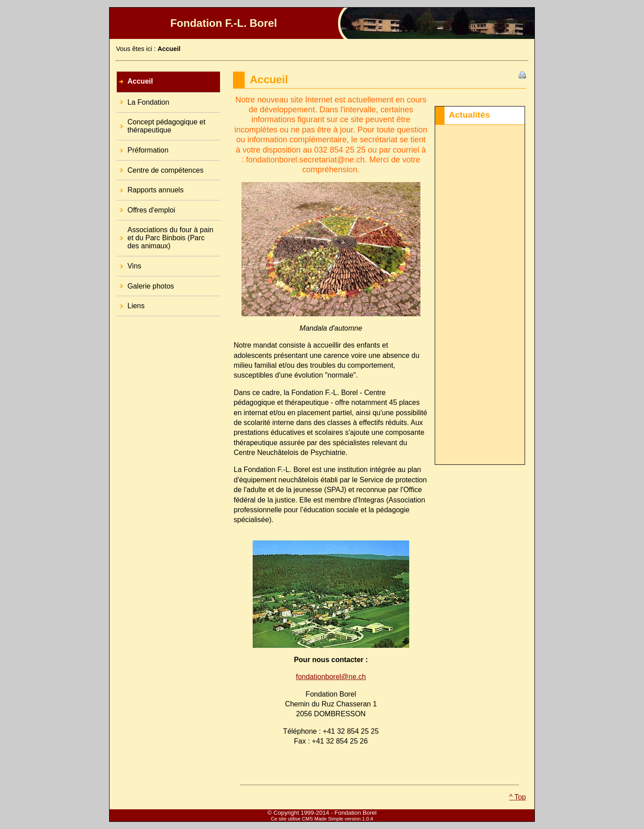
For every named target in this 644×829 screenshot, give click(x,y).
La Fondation (143, 99)
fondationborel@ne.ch (331, 677)
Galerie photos (145, 283)
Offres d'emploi (146, 207)
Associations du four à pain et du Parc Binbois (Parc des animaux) (165, 235)
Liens (131, 303)
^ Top (518, 797)
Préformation (143, 147)
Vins (129, 263)
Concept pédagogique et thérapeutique (161, 123)
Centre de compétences (160, 167)
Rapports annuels (150, 187)
